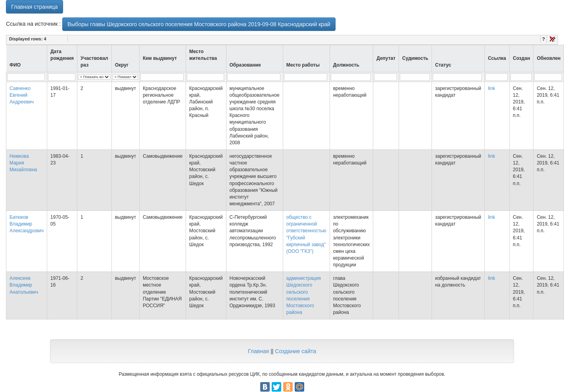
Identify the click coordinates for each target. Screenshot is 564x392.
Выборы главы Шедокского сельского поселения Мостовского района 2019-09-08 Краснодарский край (199, 24)
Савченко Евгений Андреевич (22, 95)
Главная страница (35, 7)
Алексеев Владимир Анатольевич (24, 285)
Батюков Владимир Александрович (27, 224)
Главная (258, 351)
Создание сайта (295, 351)
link (491, 88)
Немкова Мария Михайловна (23, 163)
